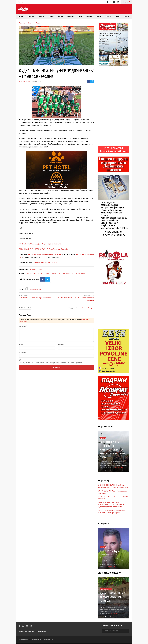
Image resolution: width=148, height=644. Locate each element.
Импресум (23, 632)
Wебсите (22, 355)
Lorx (52, 640)
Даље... (114, 614)
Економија (41, 16)
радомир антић (68, 273)
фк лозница (31, 273)
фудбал (40, 273)
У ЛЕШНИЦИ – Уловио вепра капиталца (35, 298)
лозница (47, 273)
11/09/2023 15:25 (36, 82)
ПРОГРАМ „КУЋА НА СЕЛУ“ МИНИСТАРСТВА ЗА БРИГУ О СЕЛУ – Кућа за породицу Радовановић (113, 505)
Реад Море (119, 468)
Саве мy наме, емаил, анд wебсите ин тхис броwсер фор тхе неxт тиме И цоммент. (51, 365)
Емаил (61, 347)
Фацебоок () (83, 308)
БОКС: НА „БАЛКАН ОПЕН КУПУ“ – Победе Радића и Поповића (44, 249)
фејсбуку (36, 263)
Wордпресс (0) (73, 308)
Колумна (89, 16)
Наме (22, 347)
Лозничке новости (105, 555)
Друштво (51, 16)
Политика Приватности (37, 632)
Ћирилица (21, 2)
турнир (77, 273)
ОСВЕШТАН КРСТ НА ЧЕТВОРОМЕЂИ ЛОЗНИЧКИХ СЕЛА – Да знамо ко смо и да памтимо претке (113, 450)
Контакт (126, 16)
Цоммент (23, 326)
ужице (84, 273)
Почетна (21, 16)
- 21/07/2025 (103, 604)
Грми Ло (99, 16)
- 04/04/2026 (114, 555)
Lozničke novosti (24, 82)
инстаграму (45, 263)
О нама (117, 16)
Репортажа (71, 16)
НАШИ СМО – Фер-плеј (111, 551)
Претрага (126, 2)
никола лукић (56, 273)
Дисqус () (91, 308)
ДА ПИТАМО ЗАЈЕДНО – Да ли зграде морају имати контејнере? (113, 597)
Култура (61, 16)
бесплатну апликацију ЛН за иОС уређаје (45, 254)
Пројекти (108, 16)
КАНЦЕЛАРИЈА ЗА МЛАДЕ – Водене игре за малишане (40, 244)
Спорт (80, 16)
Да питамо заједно (106, 590)
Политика (31, 16)
